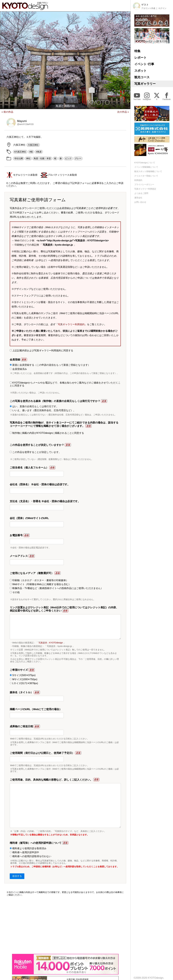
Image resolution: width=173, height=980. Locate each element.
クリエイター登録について (146, 176)
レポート (140, 58)
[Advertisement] (65, 925)
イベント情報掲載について (146, 167)
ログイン (162, 8)
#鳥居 (39, 152)
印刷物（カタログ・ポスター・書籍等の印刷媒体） (39, 580)
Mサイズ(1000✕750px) (24, 679)
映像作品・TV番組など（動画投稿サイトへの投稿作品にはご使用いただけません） (56, 588)
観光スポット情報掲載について (148, 171)
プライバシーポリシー (144, 184)
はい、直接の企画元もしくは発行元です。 (34, 406)
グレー (78, 158)
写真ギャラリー (145, 84)
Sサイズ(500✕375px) (23, 675)
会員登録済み (18, 369)
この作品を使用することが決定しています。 (35, 452)
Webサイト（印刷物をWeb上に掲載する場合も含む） (40, 584)
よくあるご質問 (141, 193)
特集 (137, 51)
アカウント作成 (148, 8)
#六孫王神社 (20, 152)
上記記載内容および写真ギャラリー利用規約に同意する (41, 350)
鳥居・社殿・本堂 (42, 158)
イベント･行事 (144, 64)
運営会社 (138, 198)
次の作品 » (123, 112)
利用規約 (138, 180)
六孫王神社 (33, 145)
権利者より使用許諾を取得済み (28, 848)
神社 (28, 158)
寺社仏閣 (19, 158)
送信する (17, 876)
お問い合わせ (140, 202)
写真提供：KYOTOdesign (51, 643)
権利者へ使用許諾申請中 (24, 852)
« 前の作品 (7, 112)
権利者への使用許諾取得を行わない (31, 856)
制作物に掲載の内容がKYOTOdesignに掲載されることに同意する (47, 433)
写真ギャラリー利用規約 (71, 324)
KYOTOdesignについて (145, 163)
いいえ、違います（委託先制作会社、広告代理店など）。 (43, 410)
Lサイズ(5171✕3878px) (24, 683)
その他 (15, 592)
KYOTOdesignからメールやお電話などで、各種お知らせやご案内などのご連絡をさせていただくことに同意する (65, 384)
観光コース (142, 77)
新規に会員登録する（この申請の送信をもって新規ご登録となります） (50, 365)
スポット (140, 71)
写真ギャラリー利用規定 (145, 189)
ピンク (68, 158)
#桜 (31, 152)
